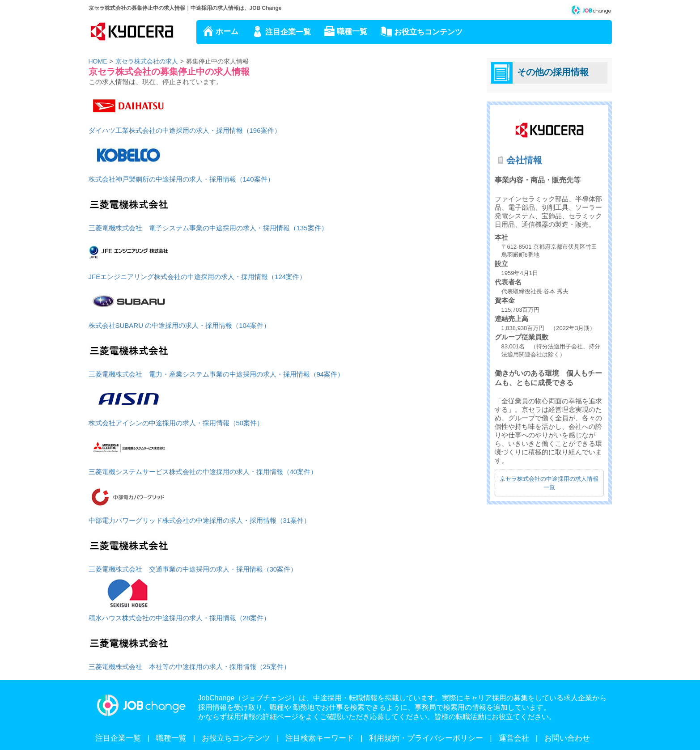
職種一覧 (352, 32)
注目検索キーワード (320, 738)
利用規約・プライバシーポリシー (426, 738)
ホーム (227, 32)
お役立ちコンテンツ (428, 32)
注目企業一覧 (288, 32)
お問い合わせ (567, 738)
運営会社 (514, 738)
